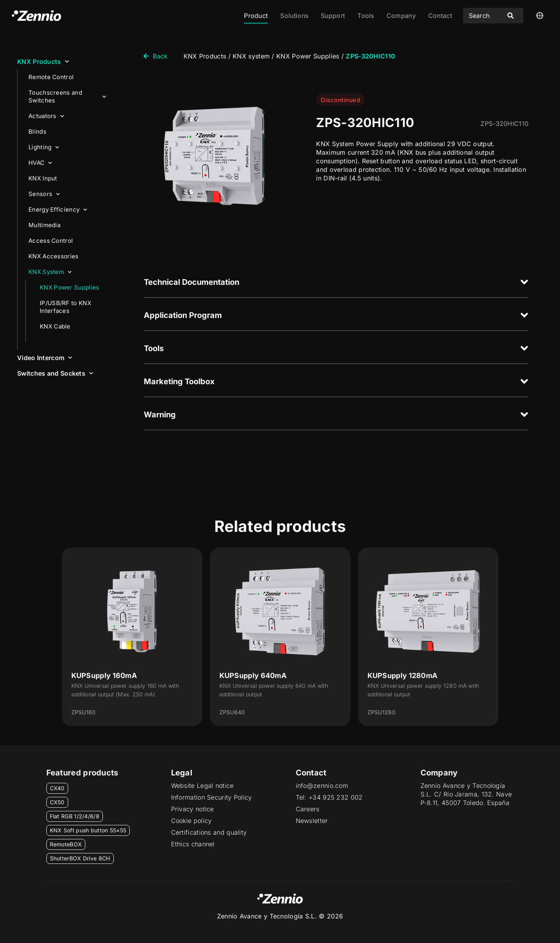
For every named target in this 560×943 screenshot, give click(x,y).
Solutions (294, 16)
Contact (440, 16)
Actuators (46, 116)
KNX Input (43, 178)
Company (401, 16)
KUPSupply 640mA (253, 675)
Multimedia (44, 225)
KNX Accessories (54, 256)
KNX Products (43, 61)
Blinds (37, 132)
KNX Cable (55, 326)
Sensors (44, 194)
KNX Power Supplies (69, 287)
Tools (366, 16)
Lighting (44, 147)
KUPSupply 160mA (104, 675)
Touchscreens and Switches (67, 96)
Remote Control (51, 77)
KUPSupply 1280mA (403, 675)
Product (256, 16)
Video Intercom (45, 358)
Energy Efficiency (58, 210)
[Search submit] (511, 16)
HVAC (40, 163)
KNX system (251, 56)
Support (333, 16)
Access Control (51, 241)
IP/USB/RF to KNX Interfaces (65, 307)
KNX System (50, 272)
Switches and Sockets (55, 373)
